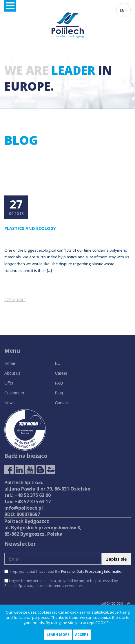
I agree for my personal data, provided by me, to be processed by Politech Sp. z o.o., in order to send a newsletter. (61, 583)
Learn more (58, 635)
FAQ (59, 383)
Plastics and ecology (30, 228)
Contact (62, 403)
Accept (82, 635)
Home (10, 363)
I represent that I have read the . (64, 571)
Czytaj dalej (15, 300)
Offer (9, 383)
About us (12, 373)
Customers (14, 393)
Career (61, 373)
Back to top (116, 603)
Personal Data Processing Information (92, 571)
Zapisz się (116, 559)
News (9, 403)
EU (58, 363)
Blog (59, 393)
